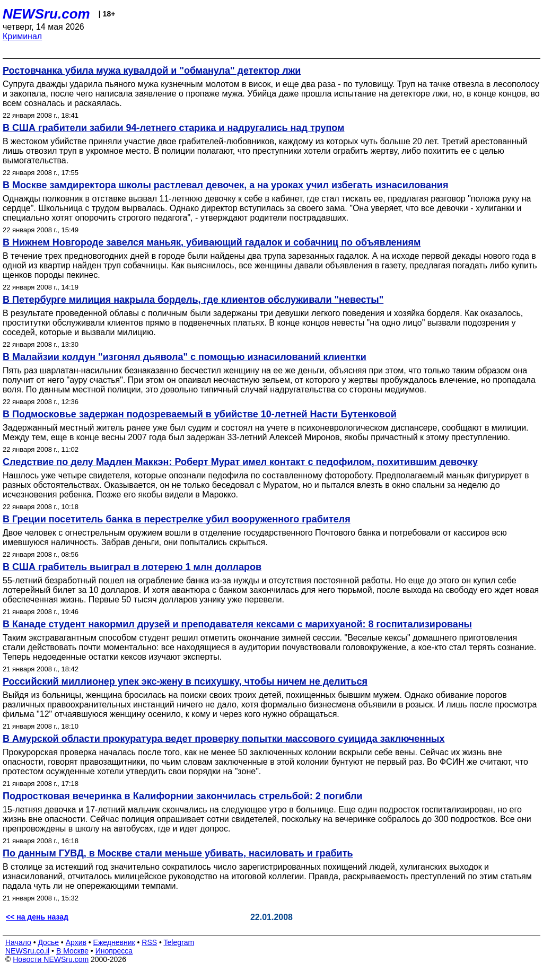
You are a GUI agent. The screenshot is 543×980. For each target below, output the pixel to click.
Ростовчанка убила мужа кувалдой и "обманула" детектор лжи (152, 71)
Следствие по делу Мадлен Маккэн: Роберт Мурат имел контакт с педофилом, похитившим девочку (240, 462)
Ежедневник (114, 942)
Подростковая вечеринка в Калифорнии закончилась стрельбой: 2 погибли (182, 796)
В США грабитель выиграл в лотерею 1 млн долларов (132, 567)
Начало (18, 942)
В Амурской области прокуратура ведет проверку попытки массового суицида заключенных (224, 739)
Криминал (22, 36)
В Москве (72, 951)
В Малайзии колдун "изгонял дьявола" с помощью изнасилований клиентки (185, 357)
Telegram (179, 942)
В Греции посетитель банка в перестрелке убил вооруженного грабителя (177, 519)
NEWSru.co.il (27, 951)
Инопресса (114, 951)
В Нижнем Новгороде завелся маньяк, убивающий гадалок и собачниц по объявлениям (212, 242)
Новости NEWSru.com (51, 959)
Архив (76, 942)
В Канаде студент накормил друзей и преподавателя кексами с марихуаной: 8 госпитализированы (237, 624)
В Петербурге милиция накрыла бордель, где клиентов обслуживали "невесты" (193, 300)
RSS (149, 942)
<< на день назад (37, 917)
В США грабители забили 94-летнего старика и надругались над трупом (173, 128)
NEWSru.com (46, 14)
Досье (48, 942)
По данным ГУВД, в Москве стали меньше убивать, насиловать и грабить (178, 853)
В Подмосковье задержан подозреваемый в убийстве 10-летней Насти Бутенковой (200, 414)
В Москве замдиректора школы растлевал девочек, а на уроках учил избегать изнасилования (225, 185)
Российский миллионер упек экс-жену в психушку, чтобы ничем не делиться (185, 681)
